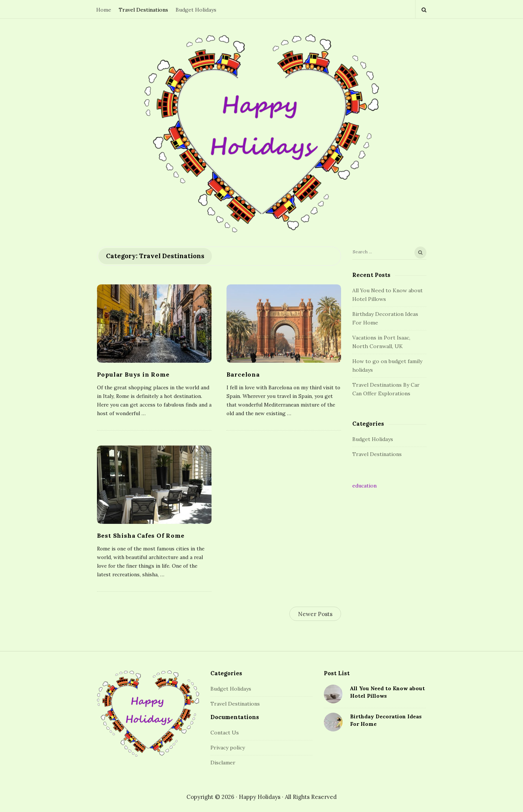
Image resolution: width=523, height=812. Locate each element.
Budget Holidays (196, 10)
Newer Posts (315, 614)
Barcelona (243, 374)
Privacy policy (228, 748)
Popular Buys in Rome (133, 374)
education (364, 486)
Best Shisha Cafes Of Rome (141, 535)
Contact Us (225, 733)
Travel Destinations (143, 10)
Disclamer (223, 763)
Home (104, 10)
